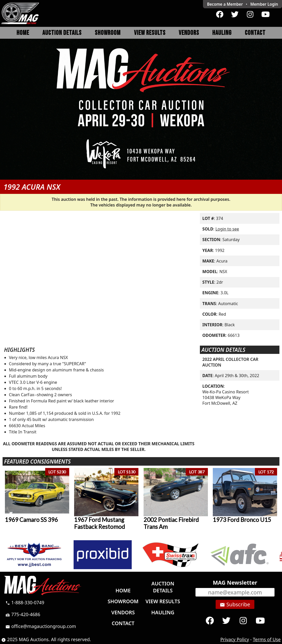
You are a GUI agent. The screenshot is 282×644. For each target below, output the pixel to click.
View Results (150, 33)
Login (264, 4)
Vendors (189, 33)
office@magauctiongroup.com (41, 626)
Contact (255, 33)
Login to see (227, 229)
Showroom (108, 33)
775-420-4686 (23, 614)
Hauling (222, 33)
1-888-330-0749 (25, 602)
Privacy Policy (235, 639)
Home (23, 33)
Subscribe (235, 605)
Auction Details (62, 33)
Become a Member (225, 4)
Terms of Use (267, 639)
